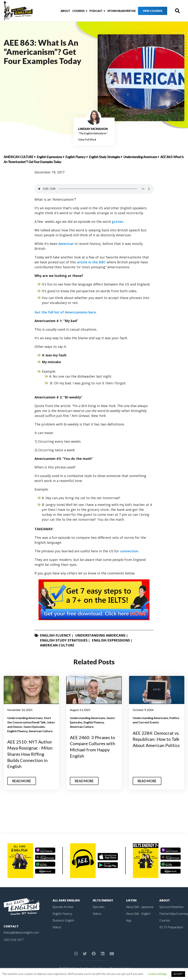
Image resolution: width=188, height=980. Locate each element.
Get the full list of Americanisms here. (66, 312)
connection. (130, 551)
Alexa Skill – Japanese (140, 907)
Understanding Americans (140, 157)
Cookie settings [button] (157, 974)
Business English (63, 920)
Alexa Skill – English (138, 913)
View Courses (153, 11)
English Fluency (75, 157)
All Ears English (66, 900)
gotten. (118, 222)
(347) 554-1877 (14, 940)
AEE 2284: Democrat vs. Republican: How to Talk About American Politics (156, 739)
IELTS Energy (103, 900)
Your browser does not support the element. (94, 189)
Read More (22, 781)
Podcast (96, 11)
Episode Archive (63, 907)
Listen (131, 900)
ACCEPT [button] (178, 974)
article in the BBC (91, 262)
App (129, 920)
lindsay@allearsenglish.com (21, 932)
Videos (57, 927)
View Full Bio (87, 139)
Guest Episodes (34, 727)
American (66, 244)
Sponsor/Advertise (122, 11)
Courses (78, 11)
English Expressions (49, 157)
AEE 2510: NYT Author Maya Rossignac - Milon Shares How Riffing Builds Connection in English (30, 754)
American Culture (19, 157)
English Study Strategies (104, 157)
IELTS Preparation (171, 927)
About (65, 11)
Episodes (99, 907)
